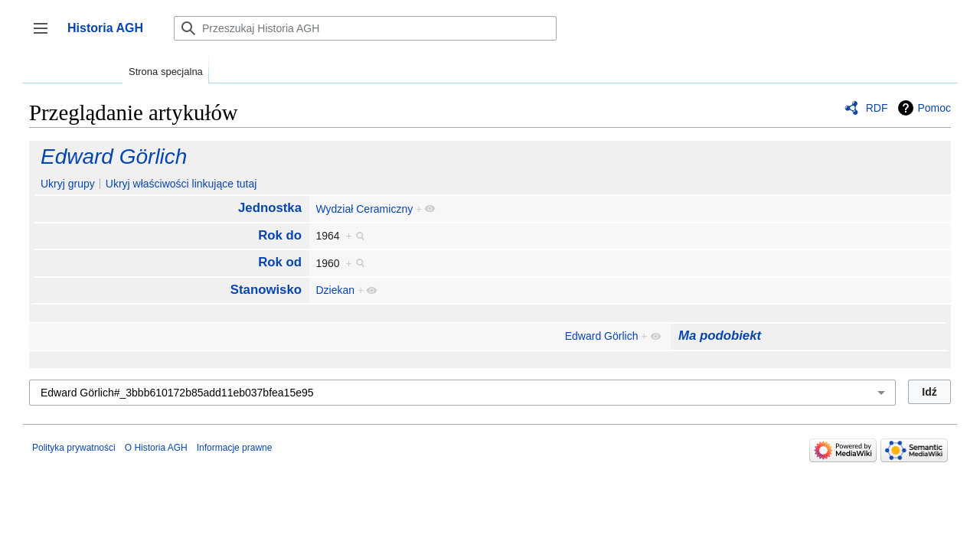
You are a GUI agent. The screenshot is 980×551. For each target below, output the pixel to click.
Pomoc (934, 108)
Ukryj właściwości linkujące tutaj (181, 184)
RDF (877, 108)
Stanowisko (266, 290)
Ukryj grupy (68, 184)
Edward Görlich (114, 156)
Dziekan (335, 290)
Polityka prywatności (74, 448)
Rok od (280, 262)
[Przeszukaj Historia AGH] (365, 28)
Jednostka (270, 208)
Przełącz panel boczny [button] (46, 36)
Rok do (280, 235)
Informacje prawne (235, 448)
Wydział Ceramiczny (364, 209)
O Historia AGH (156, 448)
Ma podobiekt (720, 336)
